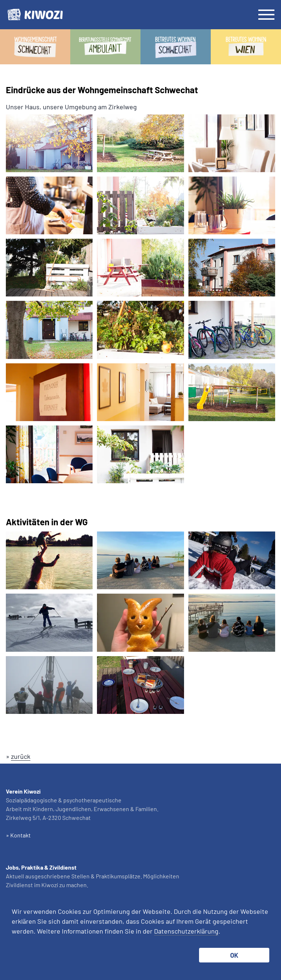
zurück (21, 756)
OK (234, 955)
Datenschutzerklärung (186, 931)
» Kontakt (18, 835)
